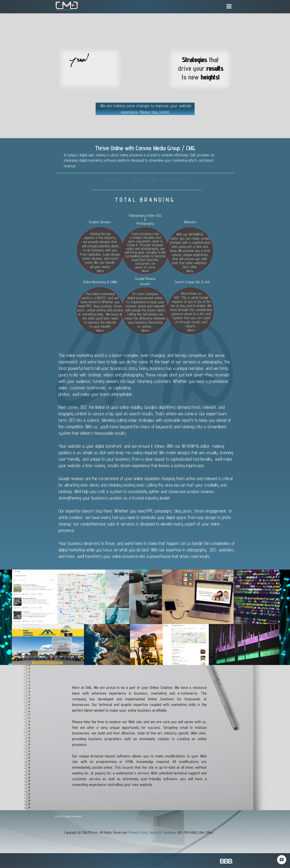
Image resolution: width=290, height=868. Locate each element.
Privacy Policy (139, 832)
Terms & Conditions (163, 832)
